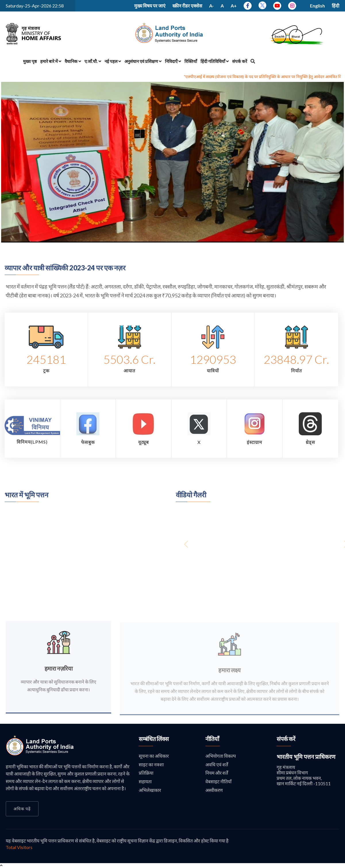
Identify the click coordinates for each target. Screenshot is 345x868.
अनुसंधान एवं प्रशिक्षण (143, 61)
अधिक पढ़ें (22, 809)
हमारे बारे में (51, 61)
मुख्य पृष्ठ (30, 61)
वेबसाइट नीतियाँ (218, 782)
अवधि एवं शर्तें (217, 764)
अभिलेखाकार (150, 790)
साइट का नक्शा (151, 764)
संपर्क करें (240, 61)
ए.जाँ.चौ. (93, 61)
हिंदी (336, 6)
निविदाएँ (173, 61)
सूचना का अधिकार (154, 756)
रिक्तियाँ (191, 61)
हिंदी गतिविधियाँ (215, 61)
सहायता (145, 782)
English (317, 6)
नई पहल (113, 61)
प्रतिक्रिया (146, 773)
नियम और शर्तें (217, 773)
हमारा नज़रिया (59, 672)
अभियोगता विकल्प (221, 756)
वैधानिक (73, 61)
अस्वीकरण (214, 790)
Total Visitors (19, 847)
